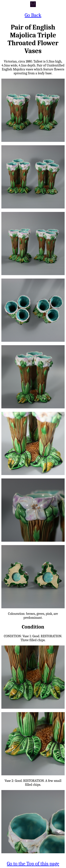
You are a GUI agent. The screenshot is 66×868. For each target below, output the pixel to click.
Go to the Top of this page (33, 864)
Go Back (33, 15)
